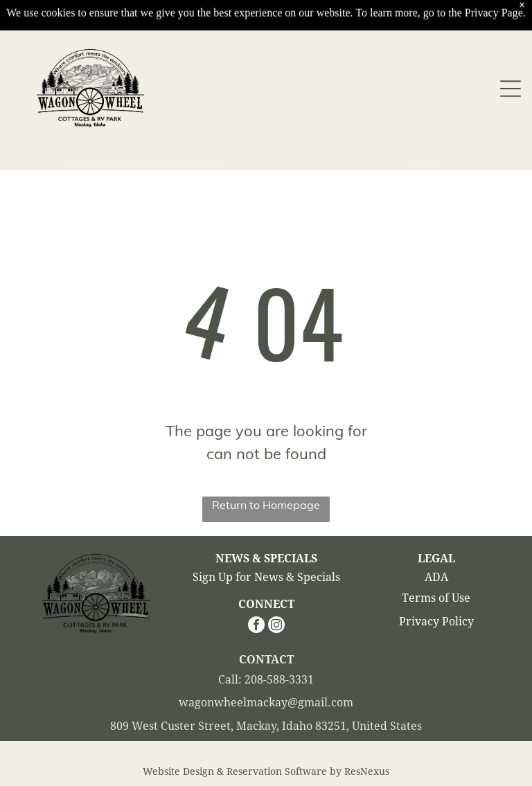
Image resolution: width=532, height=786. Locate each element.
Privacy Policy (436, 622)
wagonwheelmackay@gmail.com (266, 703)
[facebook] (256, 626)
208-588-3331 (279, 680)
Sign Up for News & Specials (266, 577)
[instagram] (276, 626)
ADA (436, 577)
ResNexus (367, 771)
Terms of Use (436, 598)
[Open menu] (511, 56)
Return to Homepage (266, 505)
